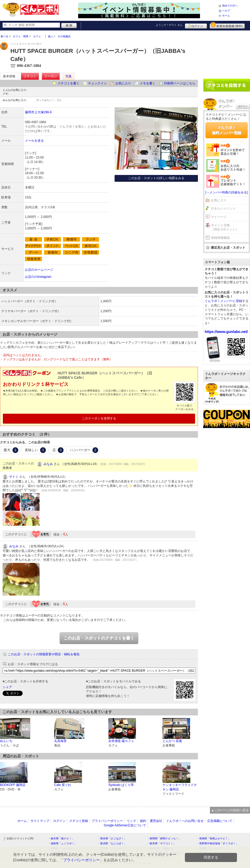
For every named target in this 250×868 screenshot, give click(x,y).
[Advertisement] (227, 53)
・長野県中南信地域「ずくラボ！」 (217, 843)
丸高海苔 (60, 741)
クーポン (51, 76)
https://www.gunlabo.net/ (226, 332)
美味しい (35, 450)
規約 (143, 821)
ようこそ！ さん (169, 25)
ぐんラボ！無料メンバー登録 (227, 130)
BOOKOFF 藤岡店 (13, 785)
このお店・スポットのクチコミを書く (99, 638)
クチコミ (30, 76)
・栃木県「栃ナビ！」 (61, 838)
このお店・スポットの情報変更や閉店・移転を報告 (44, 654)
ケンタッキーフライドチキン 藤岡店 (180, 787)
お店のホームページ (39, 270)
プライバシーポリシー (107, 821)
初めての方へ (230, 6)
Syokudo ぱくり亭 (121, 785)
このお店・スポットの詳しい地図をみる (156, 178)
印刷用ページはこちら (180, 83)
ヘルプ (226, 11)
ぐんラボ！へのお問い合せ (185, 821)
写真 (68, 76)
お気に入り (123, 83)
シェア (7, 687)
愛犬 (11, 450)
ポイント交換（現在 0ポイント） (225, 227)
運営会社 (156, 821)
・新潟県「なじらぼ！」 (112, 843)
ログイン (196, 25)
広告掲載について (220, 821)
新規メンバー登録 (227, 25)
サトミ (14, 477)
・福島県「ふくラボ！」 (63, 843)
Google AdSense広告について (125, 825)
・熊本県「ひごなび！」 (112, 838)
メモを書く (148, 83)
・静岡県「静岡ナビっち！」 (164, 838)
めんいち (6, 741)
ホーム (226, 15)
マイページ (219, 217)
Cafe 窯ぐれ (63, 785)
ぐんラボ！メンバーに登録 (223, 301)
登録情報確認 (220, 238)
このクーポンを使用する (99, 418)
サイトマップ (40, 821)
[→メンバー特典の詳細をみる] (227, 192)
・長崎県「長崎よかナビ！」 (214, 838)
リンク (132, 821)
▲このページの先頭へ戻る (230, 810)
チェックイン (97, 83)
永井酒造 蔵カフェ (121, 741)
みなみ (48, 464)
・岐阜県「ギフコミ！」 (161, 843)
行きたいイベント (223, 209)
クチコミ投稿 (79, 821)
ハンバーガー (84, 450)
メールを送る (34, 141)
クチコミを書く (68, 83)
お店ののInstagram (38, 277)
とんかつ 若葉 (172, 741)
